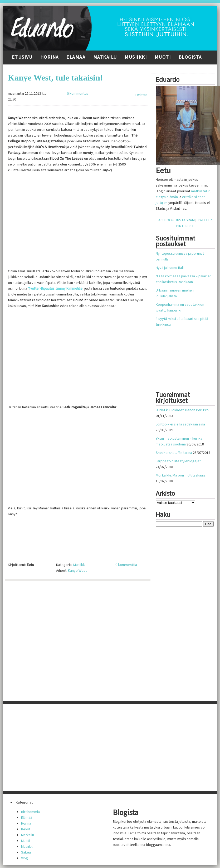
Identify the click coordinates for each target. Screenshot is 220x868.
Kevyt (26, 829)
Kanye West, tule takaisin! (55, 78)
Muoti (163, 57)
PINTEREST (185, 226)
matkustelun (201, 191)
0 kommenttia (78, 94)
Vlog (25, 858)
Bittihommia (30, 812)
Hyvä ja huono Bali (170, 268)
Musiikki (136, 57)
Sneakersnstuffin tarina (174, 453)
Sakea (26, 852)
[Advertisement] (186, 359)
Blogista (190, 57)
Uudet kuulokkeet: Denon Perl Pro (182, 410)
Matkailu (105, 57)
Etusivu (22, 57)
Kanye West (77, 571)
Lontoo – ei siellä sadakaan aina (180, 424)
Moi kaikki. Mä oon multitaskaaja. (181, 475)
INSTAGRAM (185, 220)
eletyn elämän (167, 197)
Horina (50, 57)
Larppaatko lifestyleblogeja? (178, 461)
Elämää (76, 57)
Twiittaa (141, 95)
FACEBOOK (165, 220)
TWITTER (204, 220)
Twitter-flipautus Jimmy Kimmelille (55, 289)
